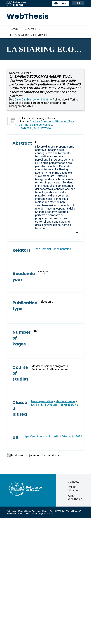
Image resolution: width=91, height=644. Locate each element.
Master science (65, 401)
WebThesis (28, 16)
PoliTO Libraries (73, 489)
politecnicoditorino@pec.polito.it (39, 513)
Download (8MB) (29, 128)
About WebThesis (75, 497)
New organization (42, 401)
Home (14, 29)
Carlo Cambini (23, 99)
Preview (46, 128)
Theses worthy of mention (30, 35)
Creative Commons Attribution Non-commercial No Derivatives (46, 123)
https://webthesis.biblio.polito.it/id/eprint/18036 (52, 436)
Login (63, 3)
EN (79, 3)
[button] (9, 455)
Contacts (74, 482)
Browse (30, 29)
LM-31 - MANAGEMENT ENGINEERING (55, 405)
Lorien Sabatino (42, 99)
